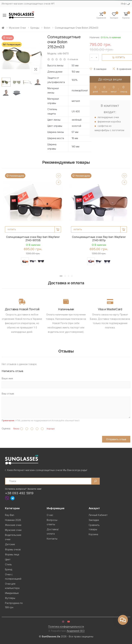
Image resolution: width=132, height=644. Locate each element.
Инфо (124, 4)
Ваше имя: (7, 378)
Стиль (8, 564)
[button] (126, 15)
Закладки (94, 520)
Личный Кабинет (98, 515)
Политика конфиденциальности (66, 626)
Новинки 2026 (13, 520)
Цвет (8, 559)
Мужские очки (17, 28)
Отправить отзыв (116, 439)
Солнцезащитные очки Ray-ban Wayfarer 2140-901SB (33, 239)
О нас (50, 515)
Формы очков (13, 549)
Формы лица (12, 554)
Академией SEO (76, 631)
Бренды (35, 28)
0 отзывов (73, 59)
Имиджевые (12, 593)
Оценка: (6, 428)
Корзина (93, 534)
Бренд (9, 569)
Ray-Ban (10, 515)
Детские (10, 544)
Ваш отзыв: (8, 394)
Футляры (10, 598)
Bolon (47, 28)
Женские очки (13, 525)
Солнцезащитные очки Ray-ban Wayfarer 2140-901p (99, 239)
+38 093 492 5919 (19, 493)
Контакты (52, 539)
